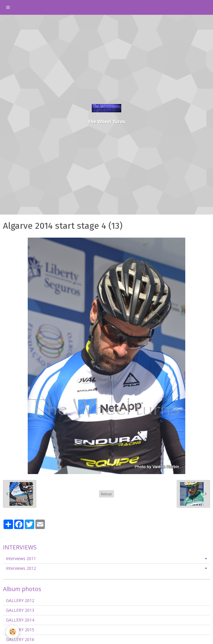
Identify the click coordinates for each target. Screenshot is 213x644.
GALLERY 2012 (20, 600)
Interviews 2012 (21, 568)
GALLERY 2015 (20, 630)
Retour (106, 494)
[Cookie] (13, 632)
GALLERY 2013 (20, 610)
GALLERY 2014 (20, 620)
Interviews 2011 (21, 558)
